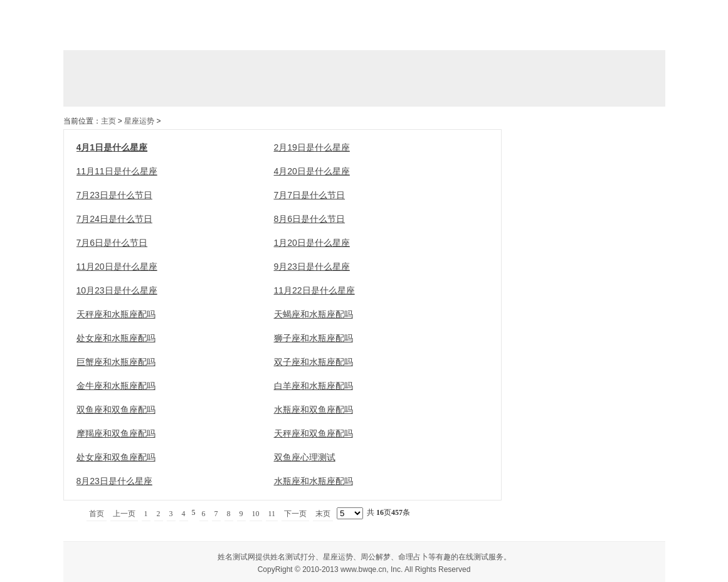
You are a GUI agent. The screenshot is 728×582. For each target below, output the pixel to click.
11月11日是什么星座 (117, 171)
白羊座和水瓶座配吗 (314, 386)
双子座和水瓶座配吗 (314, 362)
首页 (97, 514)
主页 (108, 121)
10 (256, 514)
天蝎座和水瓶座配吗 (314, 314)
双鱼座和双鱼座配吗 (116, 410)
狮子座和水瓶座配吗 (314, 338)
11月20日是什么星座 (117, 267)
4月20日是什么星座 (312, 171)
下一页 (295, 514)
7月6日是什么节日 (112, 243)
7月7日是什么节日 (310, 195)
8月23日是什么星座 (114, 481)
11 (272, 514)
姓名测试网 (236, 557)
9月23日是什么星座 (312, 267)
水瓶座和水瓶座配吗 (314, 481)
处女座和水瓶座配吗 (116, 338)
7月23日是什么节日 (114, 195)
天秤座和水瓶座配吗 (116, 314)
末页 (323, 514)
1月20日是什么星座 (312, 243)
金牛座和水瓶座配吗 (116, 386)
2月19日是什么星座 (312, 147)
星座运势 (139, 121)
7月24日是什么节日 (114, 219)
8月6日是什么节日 (310, 219)
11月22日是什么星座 (314, 290)
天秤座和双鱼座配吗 (314, 433)
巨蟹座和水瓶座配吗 (116, 362)
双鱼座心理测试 (305, 457)
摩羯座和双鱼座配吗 (116, 433)
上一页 (124, 514)
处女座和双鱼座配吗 (116, 457)
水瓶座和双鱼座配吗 (314, 410)
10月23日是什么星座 (117, 290)
